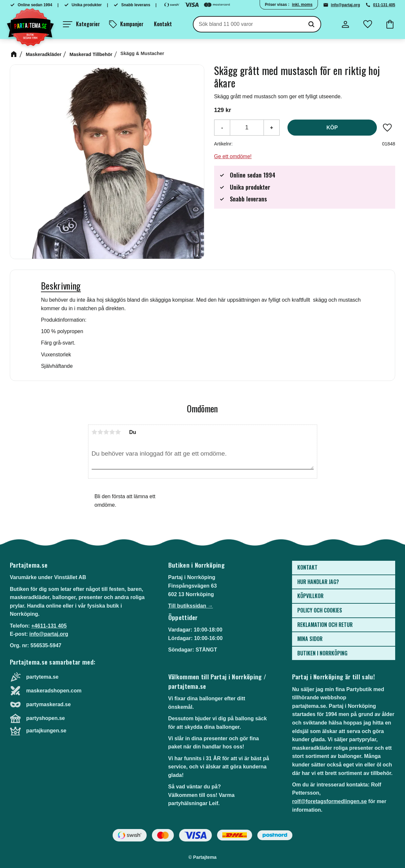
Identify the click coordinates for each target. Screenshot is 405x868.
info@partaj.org (346, 5)
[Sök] (311, 24)
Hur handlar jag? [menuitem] (318, 582)
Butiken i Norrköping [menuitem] (322, 653)
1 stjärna (95, 432)
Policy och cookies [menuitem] (320, 610)
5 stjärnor (118, 432)
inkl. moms (302, 5)
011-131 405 (384, 5)
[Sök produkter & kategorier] (248, 24)
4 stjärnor (112, 432)
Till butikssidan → (191, 606)
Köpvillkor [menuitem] (310, 596)
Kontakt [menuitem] (163, 24)
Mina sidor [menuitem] (310, 639)
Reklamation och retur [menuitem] (325, 625)
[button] (81, 24)
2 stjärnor (101, 432)
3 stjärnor (106, 432)
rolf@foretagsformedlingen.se (329, 801)
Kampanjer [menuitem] (132, 24)
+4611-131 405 (49, 626)
